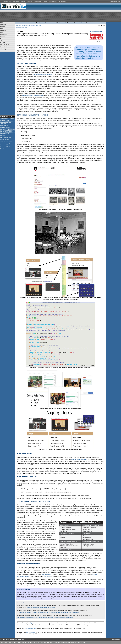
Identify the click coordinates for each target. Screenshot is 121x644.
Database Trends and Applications (6, 123)
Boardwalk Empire (5, 121)
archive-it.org (46, 574)
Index (21, 28)
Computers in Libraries (27, 25)
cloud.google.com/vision (79, 459)
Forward (24, 28)
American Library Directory (7, 119)
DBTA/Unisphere (63, 1)
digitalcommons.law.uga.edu (43, 74)
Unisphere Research (5, 149)
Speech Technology (53, 1)
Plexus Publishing (5, 139)
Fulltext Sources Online (6, 131)
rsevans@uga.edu (32, 628)
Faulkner (45, 1)
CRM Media (29, 1)
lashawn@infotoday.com (81, 23)
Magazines (18, 25)
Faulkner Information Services (8, 130)
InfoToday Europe (5, 133)
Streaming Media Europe (6, 147)
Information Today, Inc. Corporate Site (11, 1)
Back (18, 28)
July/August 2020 (37, 25)
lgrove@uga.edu (31, 632)
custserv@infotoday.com (77, 643)
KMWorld (23, 1)
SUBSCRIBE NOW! (96, 32)
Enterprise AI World (5, 128)
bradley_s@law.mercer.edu (36, 623)
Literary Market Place (6, 137)
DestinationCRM (4, 126)
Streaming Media (37, 1)
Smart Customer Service (6, 141)
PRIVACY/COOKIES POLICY (114, 1)
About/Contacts (116, 640)
